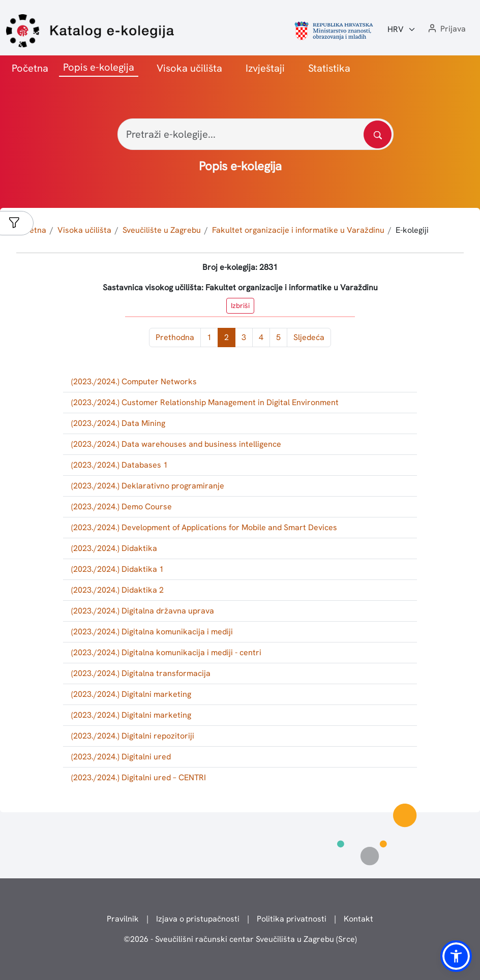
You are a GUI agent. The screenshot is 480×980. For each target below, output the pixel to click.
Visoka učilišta (189, 68)
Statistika (329, 68)
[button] (446, 29)
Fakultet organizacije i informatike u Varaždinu (298, 230)
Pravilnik (123, 919)
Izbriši (240, 305)
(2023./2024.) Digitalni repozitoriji (133, 736)
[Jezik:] (402, 29)
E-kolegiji (412, 230)
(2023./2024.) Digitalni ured (121, 757)
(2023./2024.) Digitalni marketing (131, 694)
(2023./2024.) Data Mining (118, 423)
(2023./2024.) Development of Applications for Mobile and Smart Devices (204, 527)
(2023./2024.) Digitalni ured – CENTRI (139, 777)
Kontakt (358, 919)
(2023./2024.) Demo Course (122, 507)
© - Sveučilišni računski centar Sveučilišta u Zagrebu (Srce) (240, 939)
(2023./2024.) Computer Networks (134, 381)
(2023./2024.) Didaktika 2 (117, 590)
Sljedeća (309, 337)
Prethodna (175, 337)
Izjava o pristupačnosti (198, 919)
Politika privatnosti (292, 919)
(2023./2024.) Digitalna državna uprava (143, 611)
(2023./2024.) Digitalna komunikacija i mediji (152, 632)
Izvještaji (265, 68)
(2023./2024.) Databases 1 (119, 465)
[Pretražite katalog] (378, 134)
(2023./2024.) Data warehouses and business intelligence (176, 444)
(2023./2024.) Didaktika (114, 548)
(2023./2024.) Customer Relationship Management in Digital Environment (205, 402)
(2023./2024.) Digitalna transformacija (141, 673)
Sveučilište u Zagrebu (162, 230)
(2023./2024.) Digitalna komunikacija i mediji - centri (166, 652)
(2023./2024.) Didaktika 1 (117, 569)
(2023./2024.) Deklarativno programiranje (148, 486)
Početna (30, 68)
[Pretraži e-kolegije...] (256, 134)
